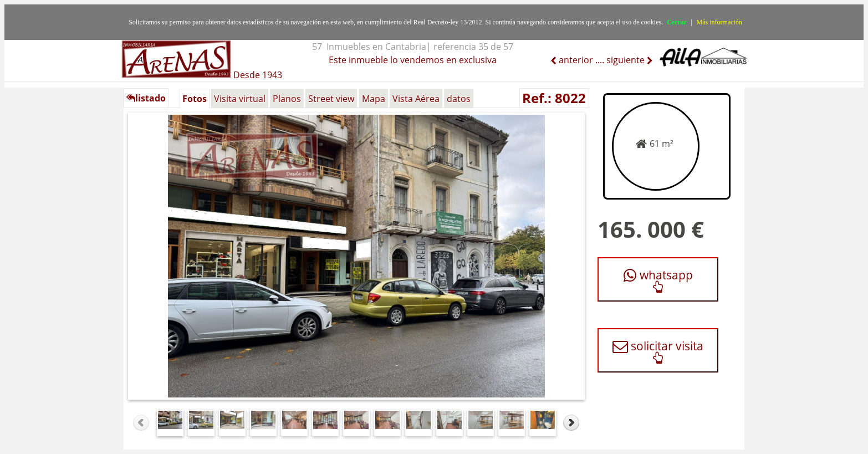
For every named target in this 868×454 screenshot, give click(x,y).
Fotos (195, 99)
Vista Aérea (416, 99)
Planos (287, 99)
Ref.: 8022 (554, 98)
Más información (719, 22)
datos (459, 99)
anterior (575, 60)
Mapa (374, 99)
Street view (331, 99)
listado (146, 98)
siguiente (627, 60)
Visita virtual (240, 99)
